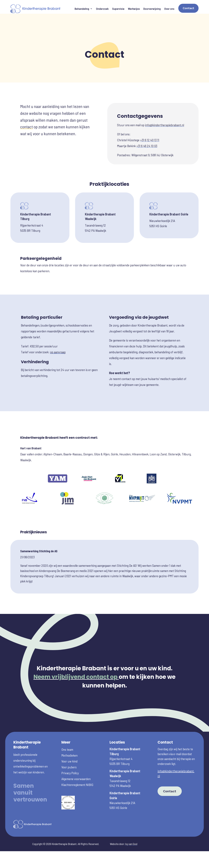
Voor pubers (69, 751)
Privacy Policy (70, 757)
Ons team (67, 733)
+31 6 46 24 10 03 (147, 130)
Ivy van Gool (131, 828)
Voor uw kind (69, 745)
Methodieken (69, 739)
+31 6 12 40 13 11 (150, 124)
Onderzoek (102, 9)
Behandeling (82, 9)
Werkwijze (134, 9)
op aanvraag (58, 336)
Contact (188, 8)
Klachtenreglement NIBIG (77, 769)
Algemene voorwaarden (76, 763)
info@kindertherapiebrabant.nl (165, 109)
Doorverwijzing (152, 9)
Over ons (169, 9)
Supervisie (118, 9)
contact (27, 110)
